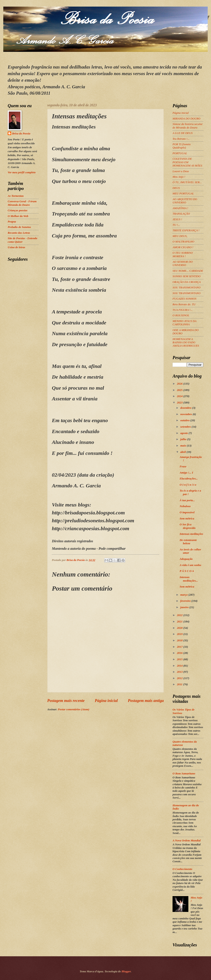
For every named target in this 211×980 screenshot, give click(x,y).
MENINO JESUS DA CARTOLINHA (184, 323)
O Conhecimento (182, 869)
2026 (180, 384)
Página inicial (106, 701)
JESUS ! (177, 219)
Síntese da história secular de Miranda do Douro (188, 126)
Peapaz (12, 222)
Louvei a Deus (181, 171)
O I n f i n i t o (188, 485)
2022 (180, 615)
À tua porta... (187, 500)
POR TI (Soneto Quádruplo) (182, 146)
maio (184, 446)
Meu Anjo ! (179, 177)
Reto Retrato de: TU (184, 304)
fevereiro (186, 601)
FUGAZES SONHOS (184, 299)
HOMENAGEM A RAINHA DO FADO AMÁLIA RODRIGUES (186, 343)
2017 (180, 647)
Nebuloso (185, 506)
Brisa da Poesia (21, 134)
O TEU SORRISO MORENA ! (183, 254)
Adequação (186, 559)
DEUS (176, 188)
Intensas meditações (191, 534)
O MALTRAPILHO (183, 242)
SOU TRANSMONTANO (186, 287)
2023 (180, 403)
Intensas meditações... (189, 579)
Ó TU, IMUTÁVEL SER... (187, 182)
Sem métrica (187, 519)
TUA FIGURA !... (183, 310)
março (184, 595)
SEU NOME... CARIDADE (188, 271)
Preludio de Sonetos (19, 227)
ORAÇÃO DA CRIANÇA (187, 282)
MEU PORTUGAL (183, 193)
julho (184, 439)
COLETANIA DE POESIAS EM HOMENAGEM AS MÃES (187, 162)
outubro (185, 420)
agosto (184, 433)
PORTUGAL (180, 153)
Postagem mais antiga (146, 701)
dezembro (186, 408)
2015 (180, 659)
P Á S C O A (187, 571)
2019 (180, 634)
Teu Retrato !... (181, 139)
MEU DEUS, (180, 236)
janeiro (185, 607)
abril (183, 452)
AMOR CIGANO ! (183, 247)
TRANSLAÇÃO (181, 214)
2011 (180, 684)
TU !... (176, 225)
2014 (180, 666)
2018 (180, 640)
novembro (186, 414)
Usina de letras (16, 247)
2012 (180, 678)
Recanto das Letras (19, 233)
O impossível (187, 512)
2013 (180, 672)
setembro (186, 427)
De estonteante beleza (188, 542)
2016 (180, 653)
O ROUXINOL (181, 315)
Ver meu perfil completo (22, 172)
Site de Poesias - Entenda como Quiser (22, 240)
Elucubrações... (189, 479)
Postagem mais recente (66, 701)
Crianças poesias (18, 210)
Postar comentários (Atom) (74, 709)
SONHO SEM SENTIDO (186, 276)
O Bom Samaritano (184, 774)
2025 (180, 390)
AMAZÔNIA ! (180, 208)
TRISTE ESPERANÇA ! (186, 230)
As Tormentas (16, 196)
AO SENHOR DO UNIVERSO (183, 263)
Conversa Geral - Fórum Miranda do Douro (22, 203)
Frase (183, 466)
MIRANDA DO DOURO (186, 119)
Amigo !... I (186, 473)
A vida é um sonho (190, 565)
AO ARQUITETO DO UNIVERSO (185, 201)
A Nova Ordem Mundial (187, 841)
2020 (180, 628)
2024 (180, 396)
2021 (180, 622)
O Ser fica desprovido (187, 526)
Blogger (126, 971)
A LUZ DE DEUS (183, 133)
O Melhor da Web (18, 216)
